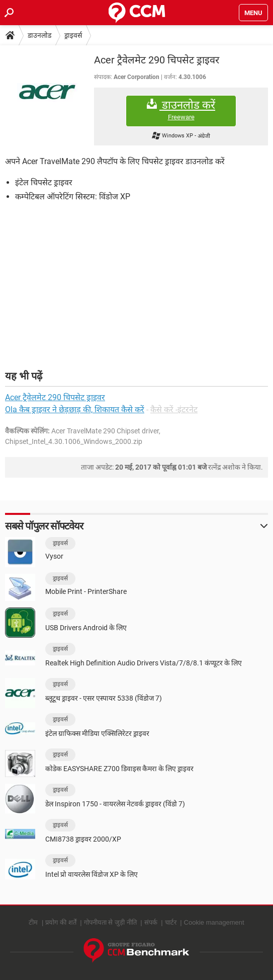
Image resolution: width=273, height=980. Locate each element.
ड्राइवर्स (73, 35)
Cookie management (214, 922)
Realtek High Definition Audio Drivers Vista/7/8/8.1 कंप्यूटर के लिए (144, 663)
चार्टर (171, 922)
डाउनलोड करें (181, 110)
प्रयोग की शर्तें (61, 922)
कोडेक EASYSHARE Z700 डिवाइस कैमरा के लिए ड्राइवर (119, 769)
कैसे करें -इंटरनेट (174, 409)
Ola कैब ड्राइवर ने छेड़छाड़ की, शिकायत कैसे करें (75, 409)
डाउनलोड (39, 35)
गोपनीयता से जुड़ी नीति (110, 922)
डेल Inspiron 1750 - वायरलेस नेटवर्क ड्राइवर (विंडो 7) (115, 804)
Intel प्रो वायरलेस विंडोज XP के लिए (92, 874)
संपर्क (151, 922)
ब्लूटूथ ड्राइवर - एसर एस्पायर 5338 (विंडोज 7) (104, 698)
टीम (33, 922)
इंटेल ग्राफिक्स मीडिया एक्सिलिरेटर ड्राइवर (97, 733)
